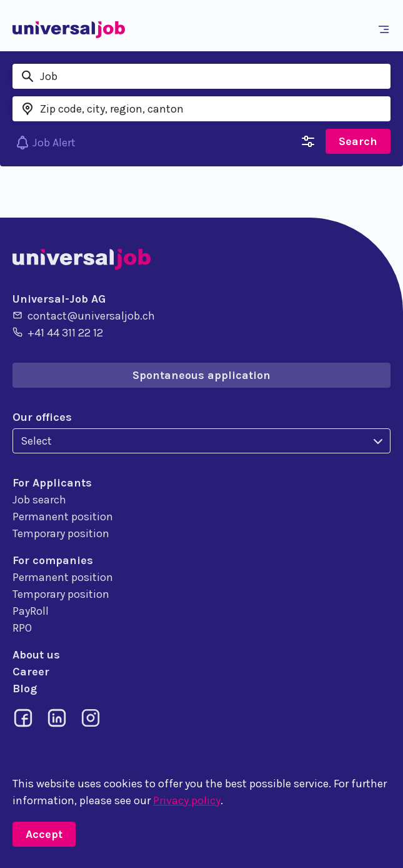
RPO (22, 628)
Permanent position (63, 517)
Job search (39, 500)
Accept (44, 834)
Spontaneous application (201, 375)
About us (36, 655)
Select (36, 441)
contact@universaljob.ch (84, 315)
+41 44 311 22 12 (58, 332)
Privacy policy (187, 800)
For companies (53, 560)
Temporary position (61, 533)
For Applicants (52, 483)
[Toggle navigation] (386, 29)
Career (31, 672)
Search (358, 141)
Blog (25, 689)
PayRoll (31, 611)
